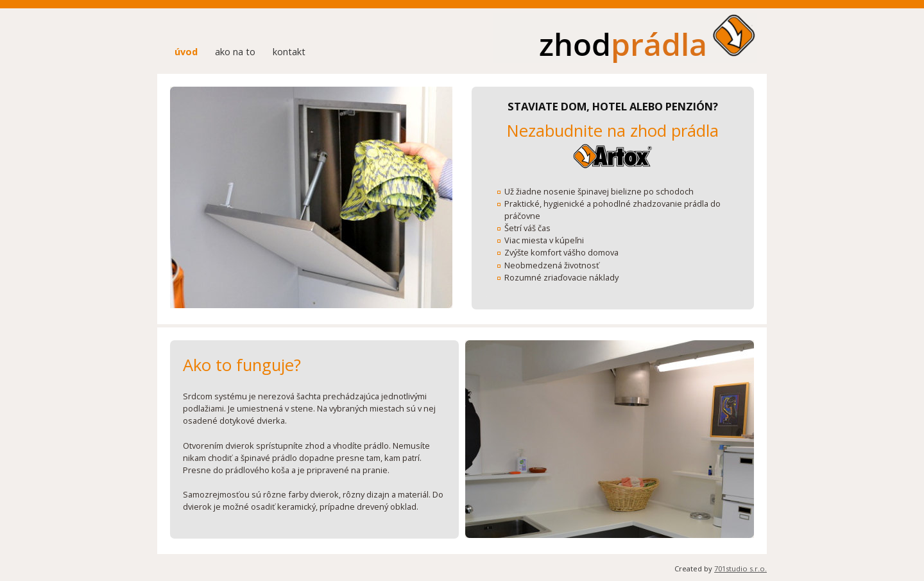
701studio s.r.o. (740, 568)
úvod (186, 52)
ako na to (235, 52)
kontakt (289, 52)
